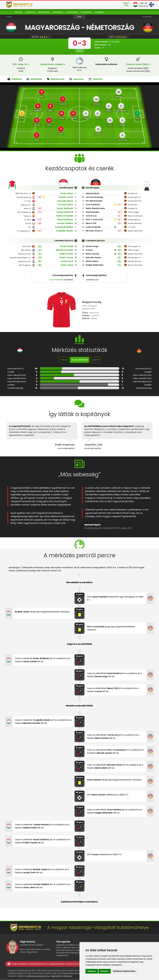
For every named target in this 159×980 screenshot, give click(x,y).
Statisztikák (72, 12)
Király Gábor (67, 193)
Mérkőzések (44, 12)
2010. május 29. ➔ (21, 64)
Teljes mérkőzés (79, 360)
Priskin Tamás (66, 258)
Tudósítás (96, 79)
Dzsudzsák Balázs (64, 227)
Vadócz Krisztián (65, 216)
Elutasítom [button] (105, 971)
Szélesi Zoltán (66, 254)
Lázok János (67, 265)
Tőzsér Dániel (66, 246)
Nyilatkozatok (56, 79)
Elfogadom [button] (92, 971)
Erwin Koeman (57, 280)
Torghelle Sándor (65, 231)
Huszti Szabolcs (65, 220)
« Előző (9, 17)
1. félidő (64, 360)
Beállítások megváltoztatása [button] (124, 971)
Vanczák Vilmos (65, 201)
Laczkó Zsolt (67, 261)
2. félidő (95, 360)
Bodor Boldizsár (65, 208)
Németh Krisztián (65, 250)
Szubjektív (100, 12)
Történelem (86, 12)
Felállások (15, 79)
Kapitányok (58, 12)
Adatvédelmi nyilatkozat (62, 976)
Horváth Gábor (66, 205)
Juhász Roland (64, 212)
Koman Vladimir (65, 223)
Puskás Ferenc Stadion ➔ (53, 64)
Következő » (148, 17)
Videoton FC (26, 205)
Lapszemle (77, 79)
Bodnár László (66, 197)
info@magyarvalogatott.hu (38, 976)
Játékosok (30, 12)
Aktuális (18, 12)
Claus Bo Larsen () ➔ (138, 64)
